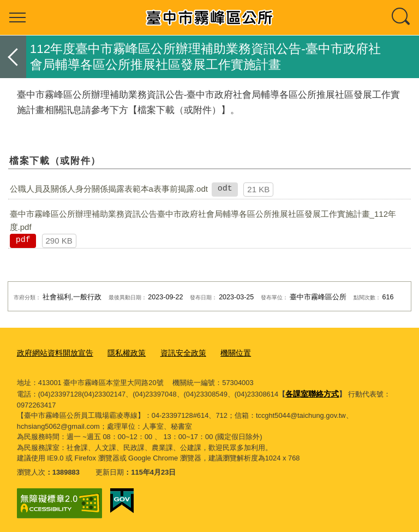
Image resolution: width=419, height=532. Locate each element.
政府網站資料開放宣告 (52, 353)
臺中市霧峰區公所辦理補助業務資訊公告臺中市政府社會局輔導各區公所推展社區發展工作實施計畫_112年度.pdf (203, 220)
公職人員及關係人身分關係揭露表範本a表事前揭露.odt (109, 189)
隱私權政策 (120, 353)
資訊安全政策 (173, 353)
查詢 (402, 17)
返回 (13, 57)
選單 (17, 17)
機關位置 (223, 353)
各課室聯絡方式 (310, 391)
